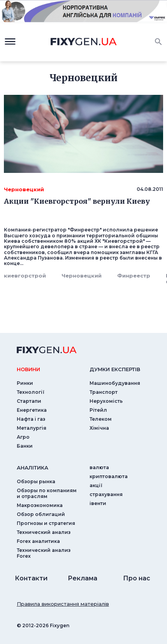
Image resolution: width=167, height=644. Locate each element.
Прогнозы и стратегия (46, 523)
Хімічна (99, 428)
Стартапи (29, 401)
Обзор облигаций (41, 514)
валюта (99, 467)
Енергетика (32, 410)
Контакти (31, 578)
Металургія (32, 428)
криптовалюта (109, 476)
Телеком (101, 419)
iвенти (98, 503)
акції (96, 485)
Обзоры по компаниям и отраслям (47, 493)
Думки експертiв (115, 369)
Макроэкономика (40, 505)
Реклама (83, 578)
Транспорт (104, 392)
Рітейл (98, 410)
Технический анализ (44, 532)
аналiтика (33, 468)
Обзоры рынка (36, 481)
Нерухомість (106, 401)
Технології (31, 392)
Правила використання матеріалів (63, 604)
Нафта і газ (31, 419)
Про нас (137, 578)
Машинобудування (115, 383)
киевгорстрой (25, 276)
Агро (23, 437)
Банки (25, 446)
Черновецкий (82, 276)
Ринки (25, 383)
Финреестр (134, 276)
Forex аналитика (38, 541)
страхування (106, 494)
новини (28, 369)
